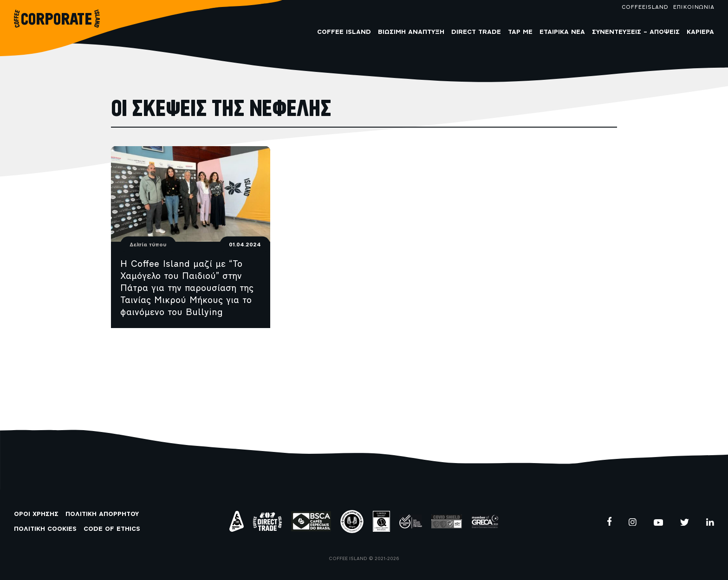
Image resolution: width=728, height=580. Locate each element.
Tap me (520, 32)
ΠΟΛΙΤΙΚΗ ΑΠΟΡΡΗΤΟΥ (102, 514)
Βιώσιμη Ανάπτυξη (411, 32)
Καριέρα (700, 32)
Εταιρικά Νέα (562, 32)
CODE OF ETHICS (112, 529)
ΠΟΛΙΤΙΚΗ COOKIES (45, 529)
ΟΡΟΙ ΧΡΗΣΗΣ (36, 514)
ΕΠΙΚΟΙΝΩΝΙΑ (693, 7)
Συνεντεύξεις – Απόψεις (636, 32)
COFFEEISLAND (645, 7)
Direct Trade (476, 32)
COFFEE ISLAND (344, 32)
